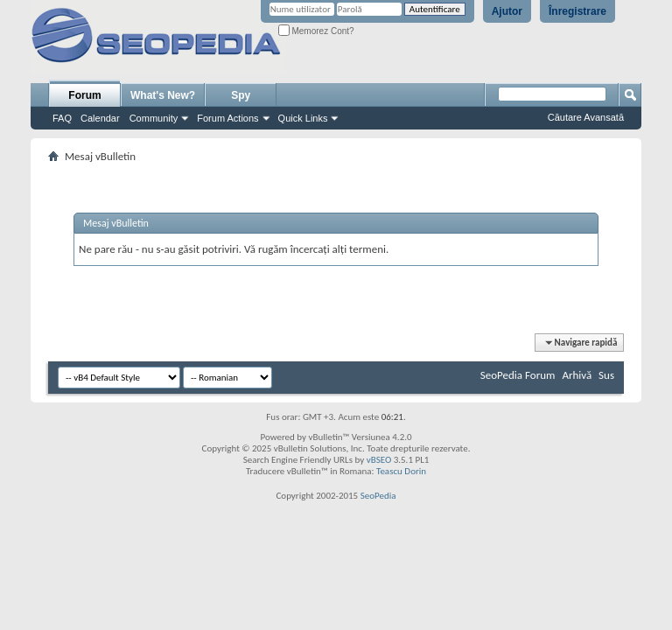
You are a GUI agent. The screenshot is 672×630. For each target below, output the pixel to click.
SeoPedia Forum (518, 375)
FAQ (62, 118)
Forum (84, 95)
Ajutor (507, 11)
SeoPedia (378, 496)
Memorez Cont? (316, 31)
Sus (606, 375)
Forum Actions (227, 118)
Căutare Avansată (586, 117)
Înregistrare (577, 11)
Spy (241, 95)
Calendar (100, 118)
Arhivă (577, 375)
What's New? (163, 95)
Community (154, 118)
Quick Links (303, 118)
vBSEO (379, 460)
